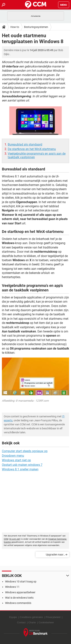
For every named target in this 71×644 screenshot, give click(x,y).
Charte (32, 622)
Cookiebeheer (46, 622)
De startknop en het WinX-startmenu (32, 149)
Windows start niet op (16, 460)
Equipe (13, 617)
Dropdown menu (13, 456)
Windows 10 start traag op (21, 581)
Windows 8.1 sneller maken (20, 469)
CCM (6, 539)
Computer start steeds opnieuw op (25, 451)
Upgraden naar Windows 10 (55, 555)
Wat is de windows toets (19, 598)
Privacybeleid (53, 617)
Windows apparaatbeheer (20, 592)
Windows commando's (18, 603)
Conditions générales (31, 617)
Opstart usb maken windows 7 (22, 465)
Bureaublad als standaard (25, 144)
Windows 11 (12, 587)
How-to (15, 27)
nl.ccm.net (15, 539)
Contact (21, 622)
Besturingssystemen (36, 27)
